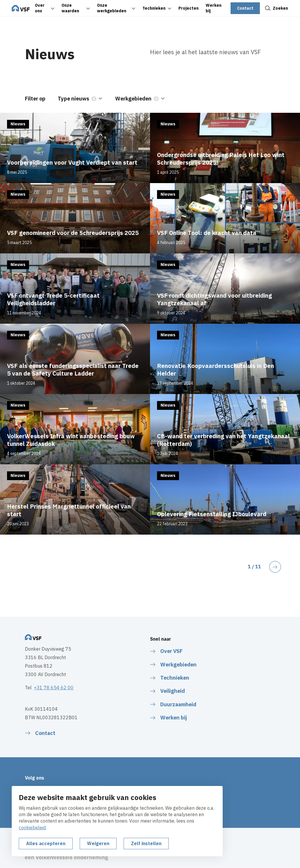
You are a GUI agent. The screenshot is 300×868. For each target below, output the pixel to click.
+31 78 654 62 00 (54, 688)
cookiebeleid (32, 828)
